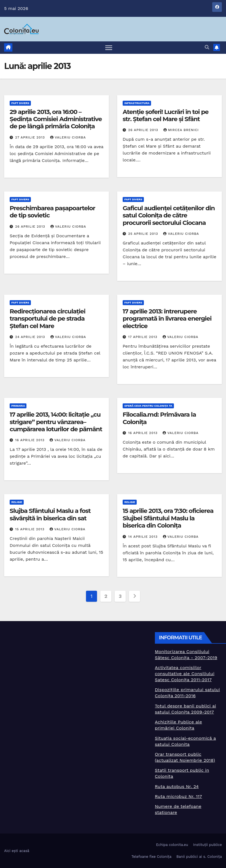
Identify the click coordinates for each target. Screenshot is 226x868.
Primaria (18, 406)
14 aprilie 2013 (144, 537)
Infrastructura (137, 103)
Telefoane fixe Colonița (151, 857)
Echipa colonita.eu (172, 845)
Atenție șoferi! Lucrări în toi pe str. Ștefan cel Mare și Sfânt (166, 115)
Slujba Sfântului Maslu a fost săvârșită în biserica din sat (50, 514)
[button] (207, 47)
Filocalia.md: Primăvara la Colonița (159, 418)
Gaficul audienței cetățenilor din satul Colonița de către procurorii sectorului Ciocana (169, 215)
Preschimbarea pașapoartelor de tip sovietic (52, 212)
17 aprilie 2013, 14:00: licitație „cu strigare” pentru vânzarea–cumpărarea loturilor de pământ (56, 422)
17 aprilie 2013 (143, 337)
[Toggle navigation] (109, 48)
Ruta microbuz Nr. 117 (178, 796)
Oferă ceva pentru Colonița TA (148, 406)
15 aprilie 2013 (30, 529)
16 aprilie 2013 (31, 440)
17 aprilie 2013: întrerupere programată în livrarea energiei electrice (167, 319)
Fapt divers (20, 103)
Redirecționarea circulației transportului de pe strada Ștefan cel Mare (47, 319)
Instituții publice (208, 845)
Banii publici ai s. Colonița (199, 857)
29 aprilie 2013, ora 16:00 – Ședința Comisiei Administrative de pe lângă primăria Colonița (56, 119)
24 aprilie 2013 (31, 337)
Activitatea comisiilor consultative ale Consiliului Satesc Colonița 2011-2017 (185, 674)
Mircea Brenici (181, 130)
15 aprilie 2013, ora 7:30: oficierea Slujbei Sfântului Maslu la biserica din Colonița (168, 518)
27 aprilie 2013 (31, 137)
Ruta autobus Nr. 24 (177, 786)
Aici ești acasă (17, 851)
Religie (17, 502)
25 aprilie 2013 (144, 234)
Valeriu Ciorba (68, 137)
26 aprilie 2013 (144, 130)
